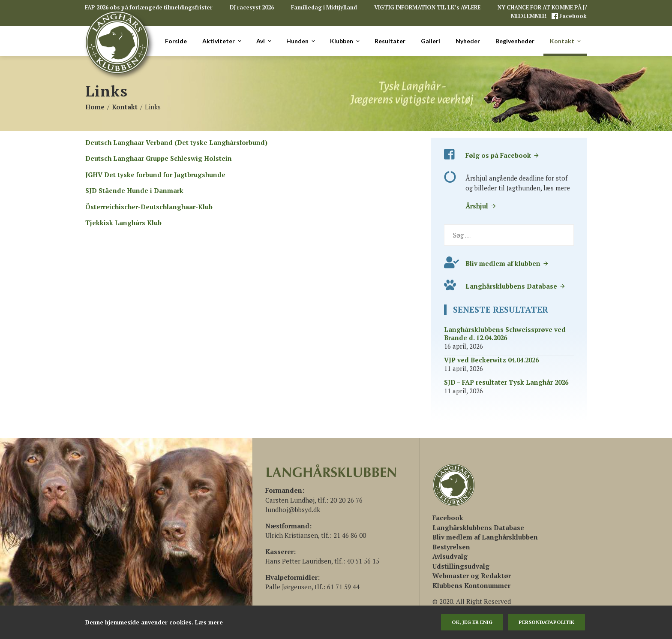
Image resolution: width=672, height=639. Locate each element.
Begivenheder (515, 41)
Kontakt (566, 41)
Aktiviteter (222, 41)
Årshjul (481, 206)
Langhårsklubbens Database (516, 286)
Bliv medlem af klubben (507, 263)
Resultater (390, 41)
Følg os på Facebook (502, 155)
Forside (176, 41)
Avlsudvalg (450, 556)
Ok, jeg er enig (472, 622)
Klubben (345, 41)
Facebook (572, 16)
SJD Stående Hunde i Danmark (134, 190)
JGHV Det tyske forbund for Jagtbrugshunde (155, 175)
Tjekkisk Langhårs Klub (123, 223)
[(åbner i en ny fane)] (448, 518)
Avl (264, 41)
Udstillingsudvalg (461, 566)
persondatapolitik (546, 622)
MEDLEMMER (529, 16)
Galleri (430, 41)
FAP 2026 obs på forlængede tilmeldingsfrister (149, 8)
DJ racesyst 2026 (252, 8)
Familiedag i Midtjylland (324, 8)
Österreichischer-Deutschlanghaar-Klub (149, 207)
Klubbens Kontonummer (471, 585)
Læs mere (209, 622)
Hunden (301, 41)
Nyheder (468, 41)
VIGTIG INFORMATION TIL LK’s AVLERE (427, 8)
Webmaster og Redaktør (472, 576)
